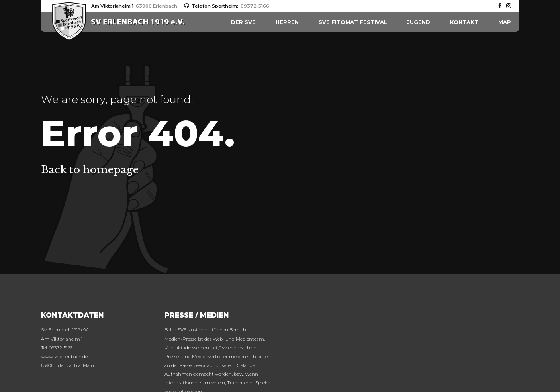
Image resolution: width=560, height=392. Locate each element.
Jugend (419, 22)
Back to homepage (90, 170)
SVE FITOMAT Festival (353, 22)
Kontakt (464, 22)
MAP (505, 22)
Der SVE (243, 22)
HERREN (287, 22)
